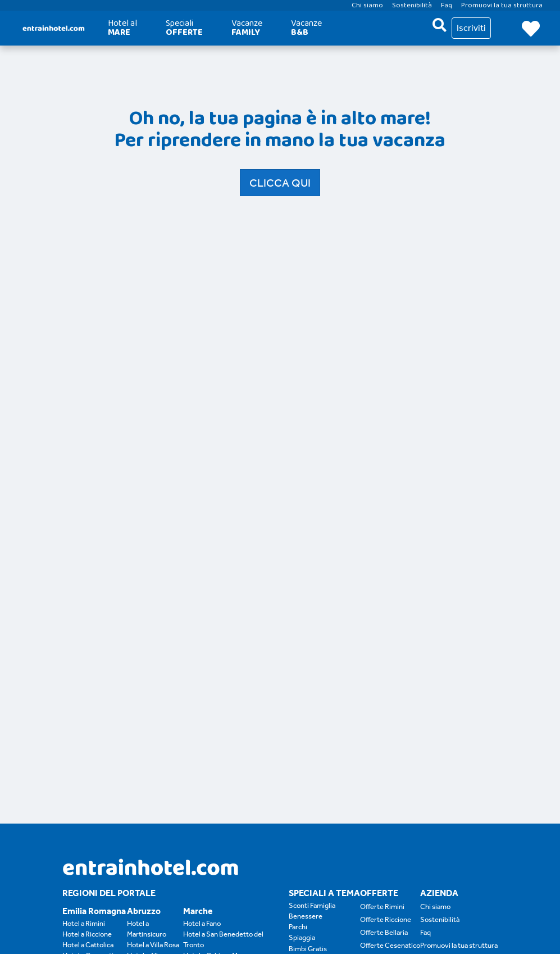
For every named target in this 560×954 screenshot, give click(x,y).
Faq (425, 932)
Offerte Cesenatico (390, 945)
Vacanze (247, 28)
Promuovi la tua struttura (459, 945)
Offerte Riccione (386, 919)
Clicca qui (280, 183)
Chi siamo (435, 906)
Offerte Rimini (382, 906)
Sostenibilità (440, 919)
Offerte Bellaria (384, 932)
